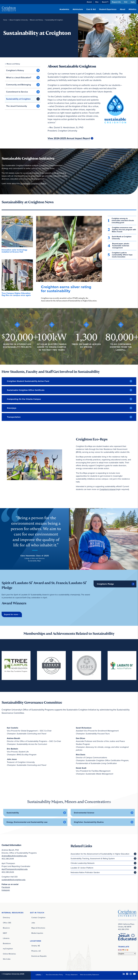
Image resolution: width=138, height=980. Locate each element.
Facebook (6, 887)
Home (5, 20)
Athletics (133, 9)
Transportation (14, 417)
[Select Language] (127, 954)
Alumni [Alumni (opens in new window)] (89, 2)
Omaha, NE (36, 946)
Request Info (116, 2)
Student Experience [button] (108, 9)
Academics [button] (64, 9)
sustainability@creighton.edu (14, 880)
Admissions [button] (78, 9)
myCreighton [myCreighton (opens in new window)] (8, 949)
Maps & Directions (38, 928)
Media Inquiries (37, 933)
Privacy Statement (72, 975)
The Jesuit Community (17, 106)
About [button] (123, 9)
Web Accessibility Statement (90, 975)
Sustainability (13, 813)
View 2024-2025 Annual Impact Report (69, 138)
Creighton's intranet (108, 489)
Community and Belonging (18, 85)
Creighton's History (15, 70)
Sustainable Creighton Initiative (33, 183)
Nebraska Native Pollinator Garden (85, 873)
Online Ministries (9, 954)
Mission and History (37, 20)
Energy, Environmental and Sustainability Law (27, 822)
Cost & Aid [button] (91, 9)
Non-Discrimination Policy (54, 975)
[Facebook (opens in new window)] (127, 974)
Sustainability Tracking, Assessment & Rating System (93, 859)
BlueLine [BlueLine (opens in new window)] (6, 928)
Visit (125, 2)
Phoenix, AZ (36, 951)
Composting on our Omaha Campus (24, 399)
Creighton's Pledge (105, 584)
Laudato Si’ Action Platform (82, 868)
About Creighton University (19, 20)
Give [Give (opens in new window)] (96, 2)
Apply (133, 2)
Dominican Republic (39, 956)
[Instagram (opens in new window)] (131, 974)
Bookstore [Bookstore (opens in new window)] (7, 944)
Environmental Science (84, 813)
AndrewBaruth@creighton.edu (14, 856)
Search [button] (104, 2)
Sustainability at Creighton (18, 99)
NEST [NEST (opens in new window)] (5, 933)
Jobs (33, 923)
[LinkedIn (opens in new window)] (124, 974)
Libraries (6, 938)
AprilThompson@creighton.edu (15, 869)
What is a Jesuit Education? (19, 77)
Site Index (7, 959)
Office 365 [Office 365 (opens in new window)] (7, 923)
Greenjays (12, 408)
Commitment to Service (17, 92)
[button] (12, 614)
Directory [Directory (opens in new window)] (6, 918)
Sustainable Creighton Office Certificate (26, 390)
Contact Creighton (38, 918)
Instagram (6, 890)
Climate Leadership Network (83, 863)
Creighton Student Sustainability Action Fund (28, 381)
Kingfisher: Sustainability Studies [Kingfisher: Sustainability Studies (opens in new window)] (89, 822)
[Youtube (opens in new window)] (134, 974)
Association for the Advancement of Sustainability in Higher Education (100, 854)
